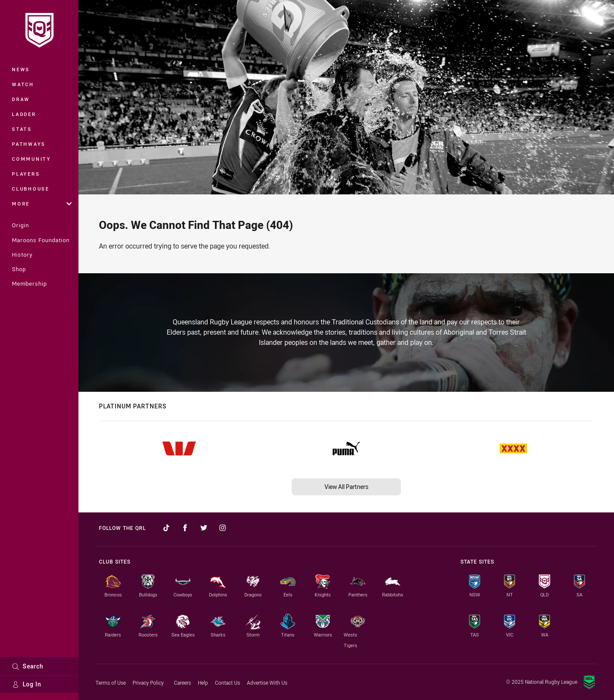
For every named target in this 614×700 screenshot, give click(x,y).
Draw (21, 99)
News (21, 69)
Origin (20, 225)
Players (26, 174)
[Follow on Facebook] (185, 528)
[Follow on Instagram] (223, 528)
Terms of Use (111, 683)
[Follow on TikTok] (166, 528)
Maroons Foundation (41, 240)
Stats (22, 129)
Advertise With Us (267, 683)
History (22, 255)
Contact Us (227, 683)
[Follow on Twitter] (204, 528)
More (42, 204)
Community (32, 159)
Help (203, 683)
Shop (19, 269)
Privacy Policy (148, 683)
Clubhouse (31, 189)
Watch (23, 84)
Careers (182, 683)
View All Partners (346, 487)
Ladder (24, 114)
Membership (29, 283)
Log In (27, 684)
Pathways (29, 144)
